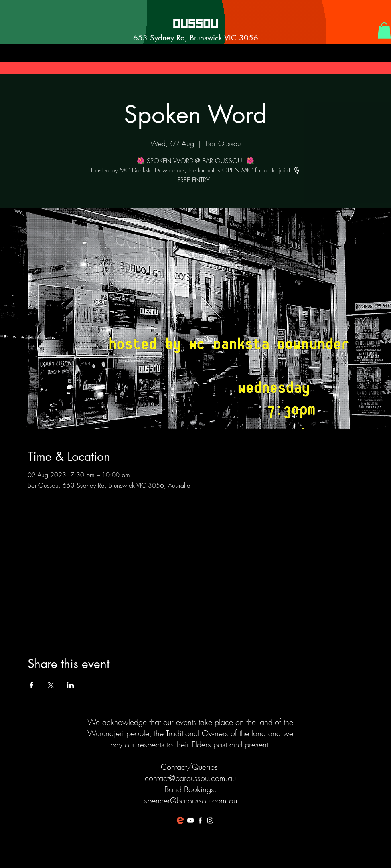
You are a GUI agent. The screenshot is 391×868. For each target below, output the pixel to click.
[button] (384, 31)
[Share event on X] (51, 685)
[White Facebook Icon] (200, 820)
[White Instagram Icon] (210, 820)
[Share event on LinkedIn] (70, 685)
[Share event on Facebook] (31, 685)
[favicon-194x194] (180, 820)
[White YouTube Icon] (190, 820)
